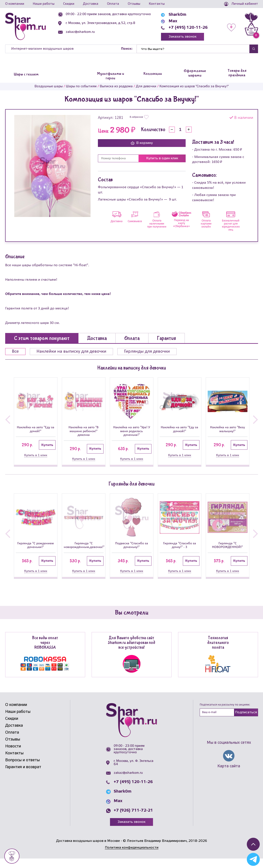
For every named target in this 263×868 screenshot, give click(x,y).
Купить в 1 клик (36, 457)
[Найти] (193, 49)
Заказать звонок (183, 37)
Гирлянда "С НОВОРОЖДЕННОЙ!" (228, 549)
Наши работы (44, 4)
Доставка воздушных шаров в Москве (88, 850)
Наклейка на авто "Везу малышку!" (227, 430)
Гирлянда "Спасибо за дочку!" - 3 (180, 549)
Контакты (157, 4)
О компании (15, 4)
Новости (13, 756)
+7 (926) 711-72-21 (133, 820)
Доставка (91, 4)
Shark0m (177, 15)
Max (173, 21)
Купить (47, 447)
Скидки (69, 4)
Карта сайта (229, 776)
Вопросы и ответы (22, 769)
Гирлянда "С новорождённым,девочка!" (84, 549)
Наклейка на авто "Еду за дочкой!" (179, 430)
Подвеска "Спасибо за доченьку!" (131, 549)
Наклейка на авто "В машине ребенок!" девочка (84, 433)
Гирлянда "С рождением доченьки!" (36, 551)
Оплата (113, 4)
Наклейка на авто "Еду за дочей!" (36, 430)
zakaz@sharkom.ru (80, 32)
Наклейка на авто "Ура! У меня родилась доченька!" (132, 433)
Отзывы (134, 4)
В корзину (142, 143)
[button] (8, 422)
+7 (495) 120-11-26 (188, 28)
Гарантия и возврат (23, 776)
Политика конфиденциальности (132, 857)
